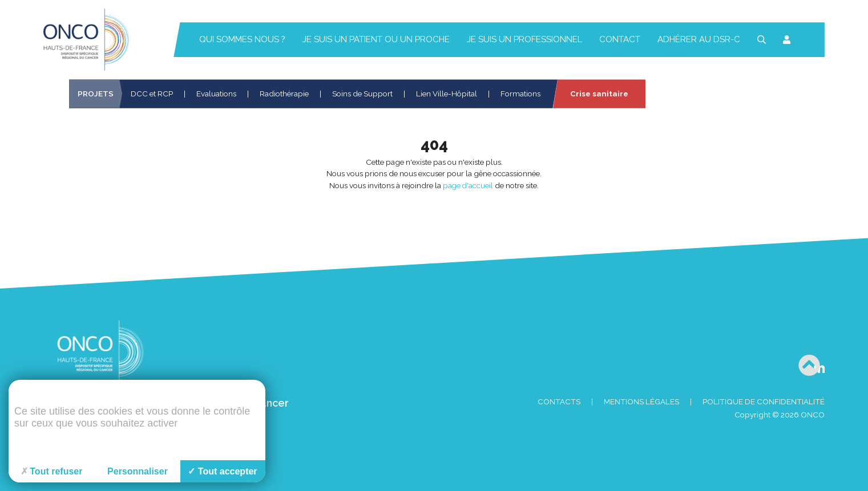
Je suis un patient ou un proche (376, 39)
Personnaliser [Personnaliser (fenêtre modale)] (138, 471)
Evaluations (216, 94)
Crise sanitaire (599, 94)
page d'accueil (468, 185)
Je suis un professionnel (524, 39)
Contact (620, 39)
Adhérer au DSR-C (699, 39)
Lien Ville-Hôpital (447, 94)
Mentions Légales (641, 402)
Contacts (559, 402)
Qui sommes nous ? (242, 39)
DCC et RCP (152, 94)
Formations (520, 94)
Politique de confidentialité (764, 402)
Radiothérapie (284, 94)
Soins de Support (362, 94)
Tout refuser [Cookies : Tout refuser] (52, 471)
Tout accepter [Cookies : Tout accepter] (222, 471)
